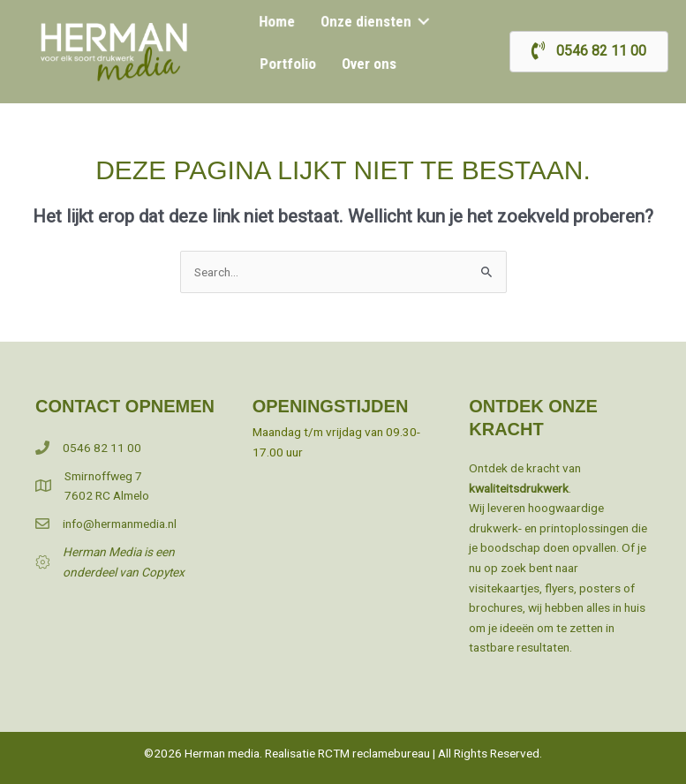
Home (279, 23)
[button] (421, 23)
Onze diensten (365, 23)
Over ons (368, 63)
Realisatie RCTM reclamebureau (347, 753)
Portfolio (290, 63)
